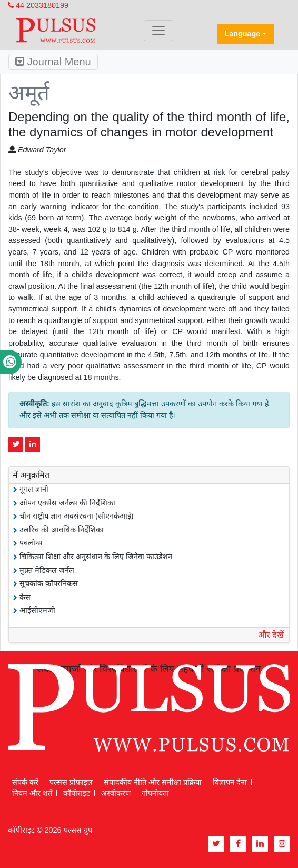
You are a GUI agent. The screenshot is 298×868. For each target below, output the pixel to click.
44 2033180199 (38, 5)
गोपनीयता (155, 793)
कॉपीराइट (77, 793)
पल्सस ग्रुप (78, 830)
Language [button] (242, 34)
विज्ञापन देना (230, 782)
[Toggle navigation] (158, 31)
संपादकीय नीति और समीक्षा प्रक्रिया (153, 782)
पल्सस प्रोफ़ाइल (71, 782)
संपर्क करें (25, 782)
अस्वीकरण (116, 793)
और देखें (271, 635)
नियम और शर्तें (32, 793)
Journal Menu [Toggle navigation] (53, 62)
